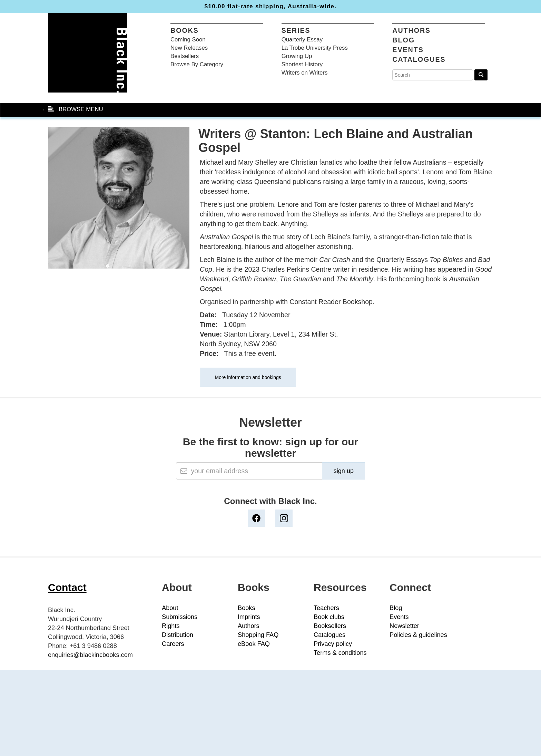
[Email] (249, 471)
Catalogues (419, 59)
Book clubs (329, 617)
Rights (171, 626)
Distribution (178, 635)
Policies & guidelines (418, 635)
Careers (173, 644)
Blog (404, 40)
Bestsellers (185, 56)
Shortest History (302, 64)
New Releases (189, 48)
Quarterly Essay (302, 40)
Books (185, 30)
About (170, 608)
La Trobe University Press (315, 48)
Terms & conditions (340, 653)
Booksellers (330, 626)
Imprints (249, 617)
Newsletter (404, 626)
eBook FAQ (254, 644)
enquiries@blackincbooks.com (90, 655)
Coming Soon (188, 40)
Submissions (180, 617)
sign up (344, 471)
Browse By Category (197, 64)
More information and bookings (248, 377)
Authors (411, 30)
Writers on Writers (305, 73)
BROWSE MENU (76, 109)
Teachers (326, 608)
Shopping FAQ (258, 635)
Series (296, 30)
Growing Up (297, 56)
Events (408, 50)
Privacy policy (333, 644)
